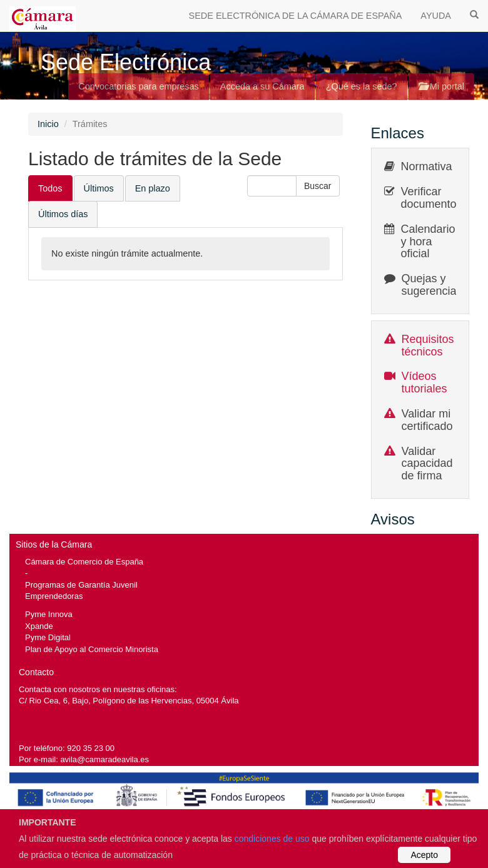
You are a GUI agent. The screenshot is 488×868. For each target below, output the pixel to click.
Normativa (427, 166)
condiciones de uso (272, 839)
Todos (50, 188)
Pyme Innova (49, 614)
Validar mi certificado (427, 420)
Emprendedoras (54, 596)
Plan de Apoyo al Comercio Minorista (92, 649)
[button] (318, 186)
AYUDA (436, 16)
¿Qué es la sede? (362, 86)
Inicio (48, 124)
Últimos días (63, 214)
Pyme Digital (48, 637)
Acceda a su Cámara (262, 86)
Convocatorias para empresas (139, 86)
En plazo (153, 188)
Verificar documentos (432, 198)
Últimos (99, 188)
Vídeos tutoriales (424, 382)
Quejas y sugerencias (432, 285)
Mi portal (441, 86)
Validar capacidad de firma (427, 464)
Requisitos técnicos (428, 345)
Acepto (424, 855)
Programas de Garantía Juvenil (81, 585)
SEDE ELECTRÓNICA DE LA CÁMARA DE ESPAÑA (296, 16)
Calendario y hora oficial (428, 242)
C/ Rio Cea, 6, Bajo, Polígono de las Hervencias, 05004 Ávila (129, 701)
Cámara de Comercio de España (84, 562)
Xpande (39, 626)
